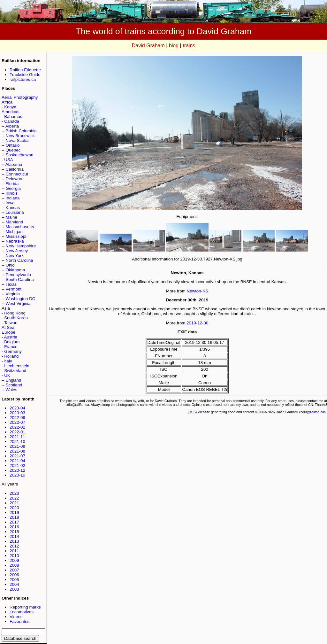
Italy (8, 361)
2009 (14, 560)
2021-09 (17, 446)
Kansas (13, 208)
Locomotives (22, 612)
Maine (11, 217)
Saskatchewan (20, 155)
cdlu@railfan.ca (312, 412)
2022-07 (17, 422)
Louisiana (15, 212)
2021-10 (17, 442)
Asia (6, 308)
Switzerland (15, 371)
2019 (14, 512)
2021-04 (17, 461)
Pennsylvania (18, 275)
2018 (14, 517)
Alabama (14, 164)
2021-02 (17, 466)
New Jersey (17, 251)
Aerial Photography (20, 97)
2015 (14, 532)
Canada (12, 121)
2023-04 (17, 408)
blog (174, 46)
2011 (14, 551)
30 (206, 323)
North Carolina (19, 260)
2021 (14, 503)
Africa (7, 102)
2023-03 (17, 413)
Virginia (13, 294)
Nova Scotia (17, 140)
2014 (14, 536)
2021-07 (17, 456)
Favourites (19, 621)
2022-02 (17, 427)
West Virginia (18, 303)
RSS (192, 412)
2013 (14, 541)
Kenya (10, 107)
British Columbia (21, 131)
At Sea (8, 327)
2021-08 (17, 451)
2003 (14, 589)
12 (200, 323)
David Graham (148, 46)
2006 (14, 575)
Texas (11, 284)
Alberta (12, 126)
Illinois (12, 193)
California (15, 169)
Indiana (13, 198)
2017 (14, 522)
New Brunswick (20, 136)
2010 (14, 556)
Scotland (14, 385)
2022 (14, 498)
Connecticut (17, 174)
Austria (10, 337)
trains (189, 46)
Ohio (10, 265)
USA (8, 160)
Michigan (14, 232)
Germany (13, 351)
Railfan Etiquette (25, 70)
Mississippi (16, 236)
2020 (14, 508)
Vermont (14, 289)
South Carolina (20, 279)
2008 (14, 565)
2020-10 (17, 475)
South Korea (16, 318)
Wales (12, 390)
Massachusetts (20, 227)
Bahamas (13, 116)
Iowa (10, 203)
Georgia (13, 188)
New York (15, 256)
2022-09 (17, 418)
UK (7, 375)
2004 (14, 584)
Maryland (15, 222)
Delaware (15, 179)
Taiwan (11, 323)
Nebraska (15, 241)
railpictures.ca (23, 79)
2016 (14, 527)
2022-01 (17, 432)
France (11, 347)
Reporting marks (25, 607)
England (14, 380)
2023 (14, 493)
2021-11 (17, 437)
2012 (14, 546)
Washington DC (21, 299)
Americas (11, 112)
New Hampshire (21, 246)
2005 (14, 580)
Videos (16, 617)
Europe (8, 332)
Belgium (12, 342)
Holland (11, 356)
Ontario (13, 145)
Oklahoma (15, 270)
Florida (12, 184)
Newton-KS (198, 291)
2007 (14, 570)
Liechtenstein (17, 366)
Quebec (13, 150)
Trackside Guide (25, 75)
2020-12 (17, 470)
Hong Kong (15, 313)
